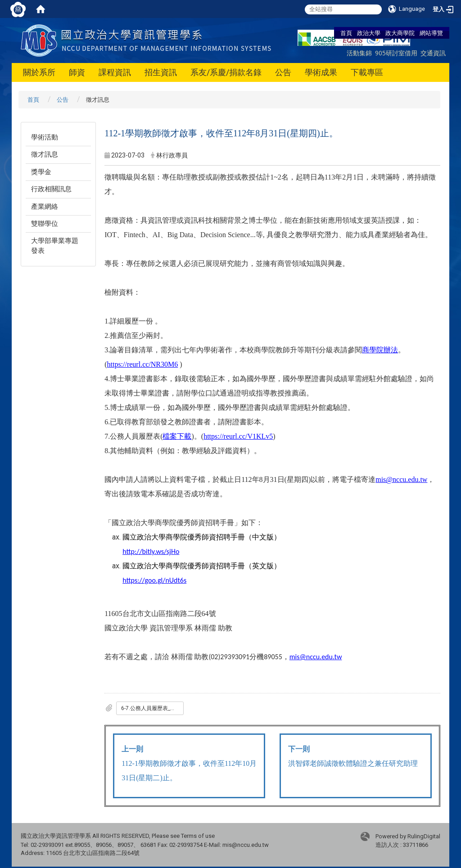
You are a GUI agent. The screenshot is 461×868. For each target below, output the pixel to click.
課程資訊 (115, 72)
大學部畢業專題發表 (55, 245)
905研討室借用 (396, 53)
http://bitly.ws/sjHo (151, 551)
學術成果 (321, 72)
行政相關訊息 (51, 189)
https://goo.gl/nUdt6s (154, 580)
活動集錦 (359, 53)
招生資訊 (161, 72)
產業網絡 (45, 207)
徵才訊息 (45, 154)
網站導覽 (431, 33)
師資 (77, 72)
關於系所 (39, 72)
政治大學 (369, 33)
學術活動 (45, 137)
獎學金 (41, 172)
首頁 (346, 33)
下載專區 (367, 72)
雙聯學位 (45, 224)
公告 (283, 72)
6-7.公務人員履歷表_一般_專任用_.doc (152, 708)
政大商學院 (400, 33)
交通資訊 (433, 53)
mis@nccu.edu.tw (316, 657)
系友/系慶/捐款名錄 (226, 72)
